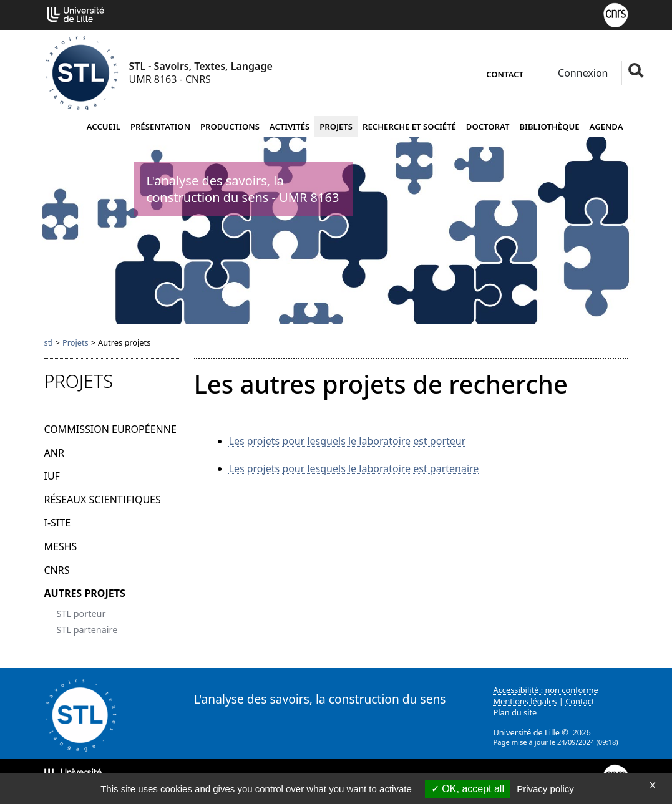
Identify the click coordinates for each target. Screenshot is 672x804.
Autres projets (85, 593)
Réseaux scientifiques (103, 500)
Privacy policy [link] (545, 789)
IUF (52, 476)
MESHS (61, 546)
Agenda (606, 127)
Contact (505, 74)
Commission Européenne (110, 429)
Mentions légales (525, 701)
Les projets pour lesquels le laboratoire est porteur (348, 441)
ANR (54, 453)
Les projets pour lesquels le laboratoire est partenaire (354, 468)
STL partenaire (87, 630)
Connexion (582, 73)
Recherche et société (409, 127)
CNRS (57, 570)
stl (49, 342)
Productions (230, 127)
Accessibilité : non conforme (546, 690)
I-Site (58, 523)
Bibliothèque (549, 127)
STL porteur (81, 613)
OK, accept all (468, 789)
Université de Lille (527, 732)
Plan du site (515, 712)
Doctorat (488, 127)
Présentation (160, 127)
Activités (290, 127)
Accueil (104, 127)
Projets (336, 127)
